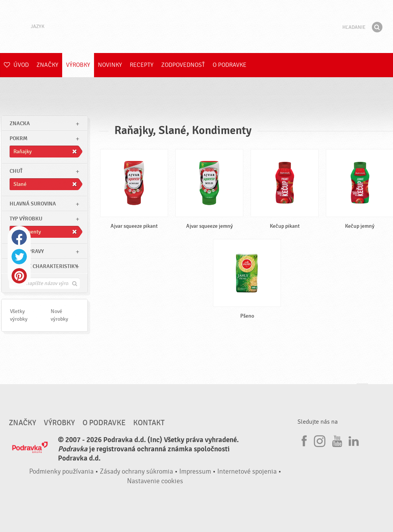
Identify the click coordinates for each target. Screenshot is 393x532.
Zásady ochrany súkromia (136, 472)
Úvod (16, 65)
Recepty (142, 65)
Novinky (110, 65)
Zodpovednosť (183, 65)
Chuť (16, 171)
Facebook (19, 237)
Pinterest (19, 276)
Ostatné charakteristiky (44, 266)
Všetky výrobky (19, 315)
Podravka (196, 27)
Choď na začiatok (362, 391)
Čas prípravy (27, 251)
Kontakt (149, 423)
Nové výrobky (59, 315)
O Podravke (230, 65)
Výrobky (78, 65)
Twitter (19, 257)
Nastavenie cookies (155, 481)
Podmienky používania (61, 472)
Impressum (195, 472)
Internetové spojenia (247, 472)
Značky (47, 65)
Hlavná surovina (33, 204)
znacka (20, 123)
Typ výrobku (26, 219)
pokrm (18, 138)
